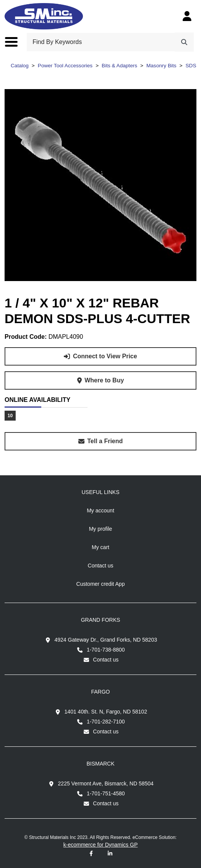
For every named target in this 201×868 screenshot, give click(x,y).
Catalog (20, 66)
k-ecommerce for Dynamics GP (100, 845)
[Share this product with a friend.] (100, 441)
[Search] (184, 42)
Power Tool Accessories (65, 66)
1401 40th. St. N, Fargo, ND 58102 (106, 712)
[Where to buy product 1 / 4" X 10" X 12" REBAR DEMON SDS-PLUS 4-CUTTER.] (100, 380)
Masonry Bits (161, 66)
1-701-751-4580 (106, 793)
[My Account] (187, 16)
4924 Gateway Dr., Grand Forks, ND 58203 (106, 640)
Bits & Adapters (119, 66)
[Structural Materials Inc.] (44, 16)
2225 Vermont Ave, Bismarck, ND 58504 (106, 783)
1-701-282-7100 (106, 722)
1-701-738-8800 (106, 650)
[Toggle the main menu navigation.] (15, 42)
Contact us (106, 660)
